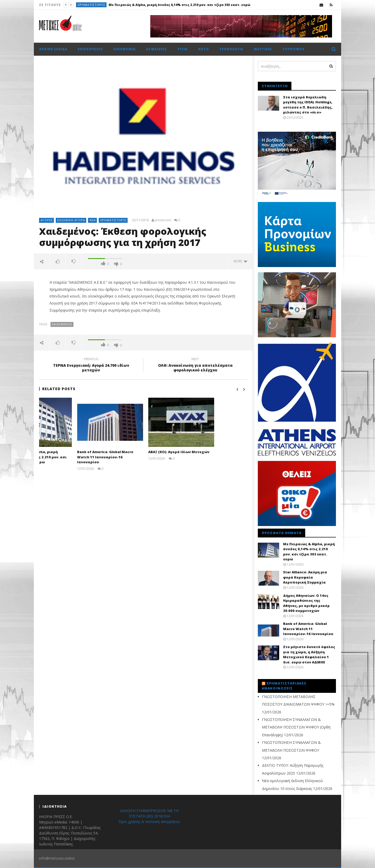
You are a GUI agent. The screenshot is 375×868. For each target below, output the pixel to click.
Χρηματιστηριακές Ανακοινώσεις (284, 686)
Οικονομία (124, 49)
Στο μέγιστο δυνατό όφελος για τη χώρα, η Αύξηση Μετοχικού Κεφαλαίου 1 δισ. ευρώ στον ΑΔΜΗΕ (309, 654)
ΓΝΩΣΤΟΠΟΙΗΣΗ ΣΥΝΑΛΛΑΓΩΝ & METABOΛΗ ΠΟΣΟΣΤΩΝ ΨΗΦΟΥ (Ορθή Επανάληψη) (296, 727)
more (240, 261)
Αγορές (47, 220)
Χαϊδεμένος (62, 324)
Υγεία (183, 49)
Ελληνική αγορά (71, 220)
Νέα (93, 220)
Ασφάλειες (157, 49)
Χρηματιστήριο (92, 5)
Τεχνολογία (231, 49)
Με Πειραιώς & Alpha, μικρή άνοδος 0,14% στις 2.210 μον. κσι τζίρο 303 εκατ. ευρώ (179, 5)
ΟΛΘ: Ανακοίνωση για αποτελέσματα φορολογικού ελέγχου (195, 365)
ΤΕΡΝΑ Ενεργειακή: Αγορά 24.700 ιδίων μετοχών (91, 365)
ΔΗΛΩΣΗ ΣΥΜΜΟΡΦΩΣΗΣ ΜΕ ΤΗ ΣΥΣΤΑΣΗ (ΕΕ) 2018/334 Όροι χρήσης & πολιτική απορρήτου (149, 816)
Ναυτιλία (263, 49)
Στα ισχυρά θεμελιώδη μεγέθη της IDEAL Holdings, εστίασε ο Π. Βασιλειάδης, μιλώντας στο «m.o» (308, 105)
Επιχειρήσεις (90, 49)
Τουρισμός (293, 49)
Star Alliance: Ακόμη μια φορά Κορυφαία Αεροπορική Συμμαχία (305, 577)
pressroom (163, 220)
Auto (204, 49)
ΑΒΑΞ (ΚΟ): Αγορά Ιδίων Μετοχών (212, 452)
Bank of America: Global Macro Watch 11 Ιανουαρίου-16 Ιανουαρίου (138, 457)
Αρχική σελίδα (53, 49)
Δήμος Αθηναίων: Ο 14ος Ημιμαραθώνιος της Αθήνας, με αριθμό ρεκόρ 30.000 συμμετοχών (306, 603)
